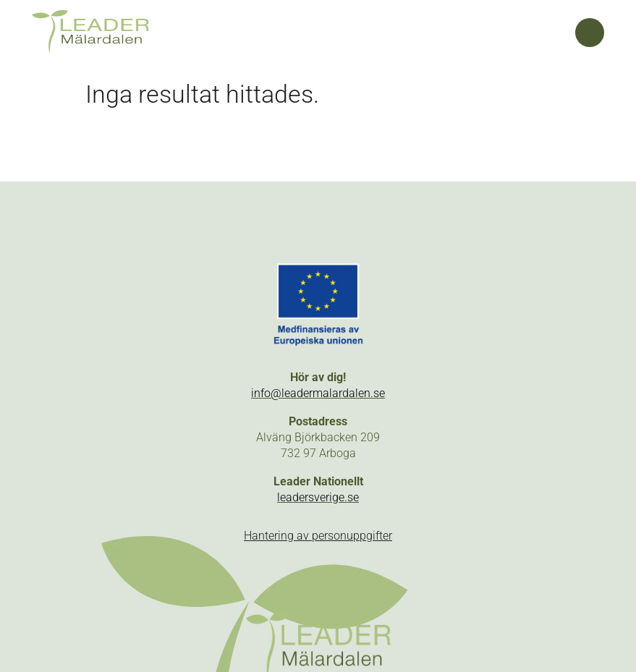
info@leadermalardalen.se (318, 393)
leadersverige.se (318, 497)
